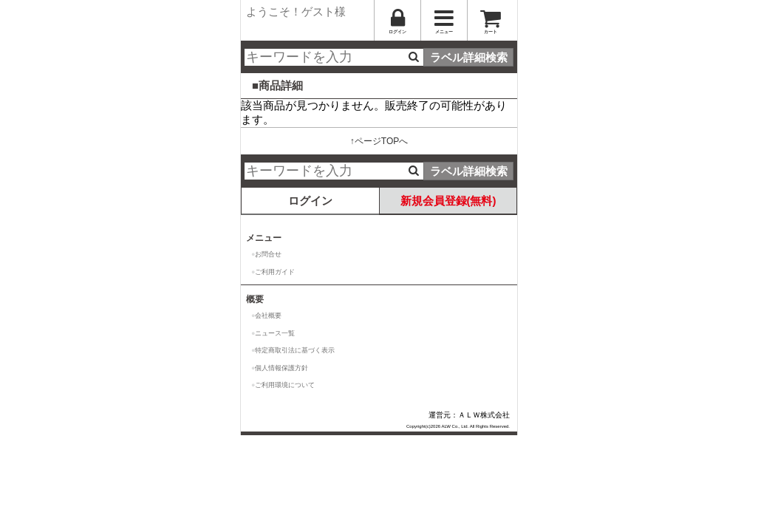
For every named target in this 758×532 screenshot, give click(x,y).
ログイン (310, 201)
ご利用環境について (285, 385)
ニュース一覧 (275, 333)
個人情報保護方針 (281, 368)
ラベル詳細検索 (469, 57)
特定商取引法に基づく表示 (295, 350)
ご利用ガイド (275, 272)
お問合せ (268, 254)
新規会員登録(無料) (448, 201)
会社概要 (268, 316)
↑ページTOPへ (379, 141)
